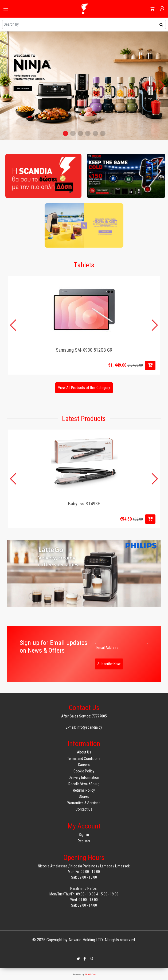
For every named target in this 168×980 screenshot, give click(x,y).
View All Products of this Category (84, 388)
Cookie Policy (84, 771)
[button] (65, 133)
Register (84, 841)
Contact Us (84, 809)
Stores (84, 796)
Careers (84, 765)
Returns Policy (84, 790)
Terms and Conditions (84, 759)
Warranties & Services (84, 803)
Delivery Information (84, 777)
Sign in (84, 835)
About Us (84, 752)
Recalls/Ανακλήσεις (84, 784)
